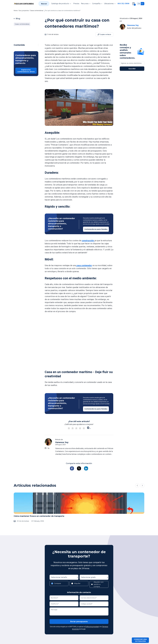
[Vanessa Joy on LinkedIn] (49, 448)
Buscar (44, 4)
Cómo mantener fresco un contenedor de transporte (39, 516)
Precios (76, 4)
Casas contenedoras (22, 24)
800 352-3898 (123, 4)
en (139, 4)
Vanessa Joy (133, 25)
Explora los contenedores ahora (26, 71)
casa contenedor (84, 265)
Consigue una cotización (140, 640)
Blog (17, 19)
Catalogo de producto (61, 4)
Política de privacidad (92, 627)
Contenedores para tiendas (96, 229)
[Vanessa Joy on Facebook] (46, 448)
